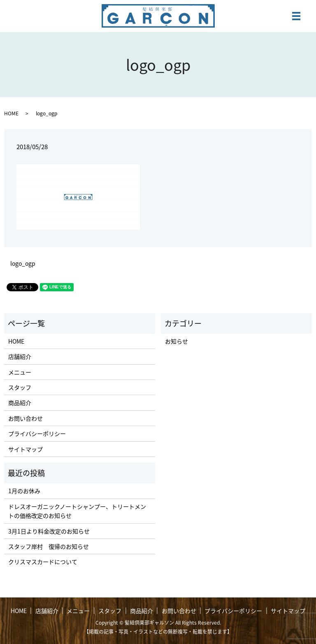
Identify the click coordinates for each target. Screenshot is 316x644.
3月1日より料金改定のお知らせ (49, 531)
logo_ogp (23, 263)
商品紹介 (20, 403)
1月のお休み (24, 491)
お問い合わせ (26, 418)
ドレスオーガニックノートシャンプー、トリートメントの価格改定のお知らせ (77, 511)
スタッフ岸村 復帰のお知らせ (49, 546)
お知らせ (177, 341)
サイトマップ (26, 449)
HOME (11, 113)
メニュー (20, 372)
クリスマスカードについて (43, 562)
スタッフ (20, 387)
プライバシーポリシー (37, 433)
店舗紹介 (20, 356)
